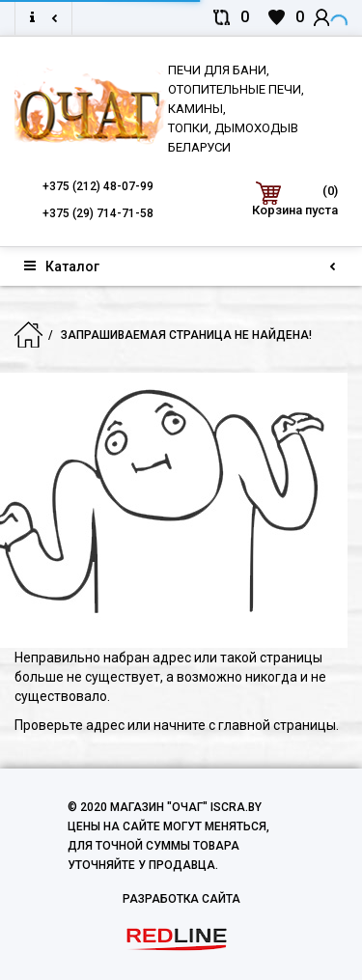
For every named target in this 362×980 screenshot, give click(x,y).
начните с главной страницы (245, 725)
